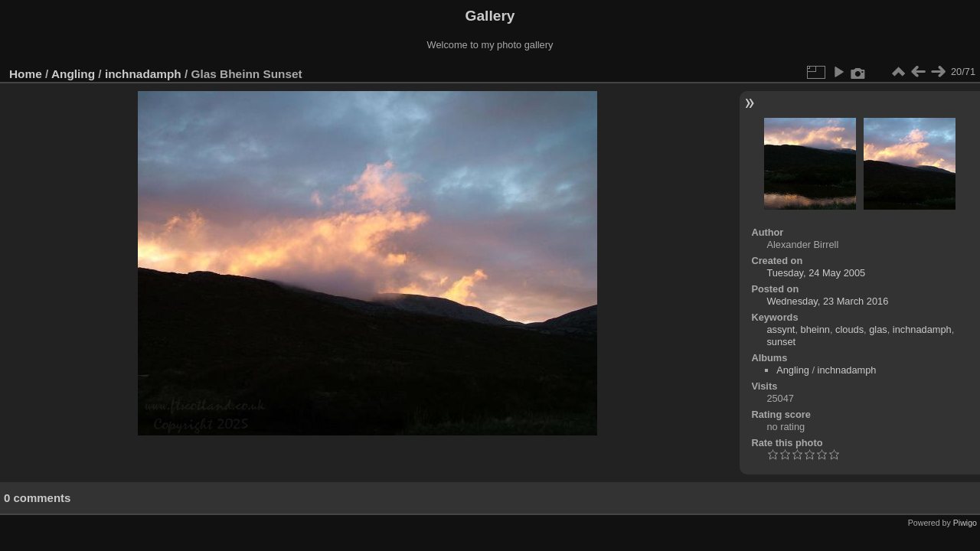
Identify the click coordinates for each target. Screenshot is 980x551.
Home (26, 74)
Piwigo (965, 523)
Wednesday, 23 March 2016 (827, 301)
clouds (849, 329)
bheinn (815, 329)
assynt (781, 329)
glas (878, 329)
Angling (73, 74)
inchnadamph (143, 74)
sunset (781, 342)
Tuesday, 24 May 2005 (816, 273)
